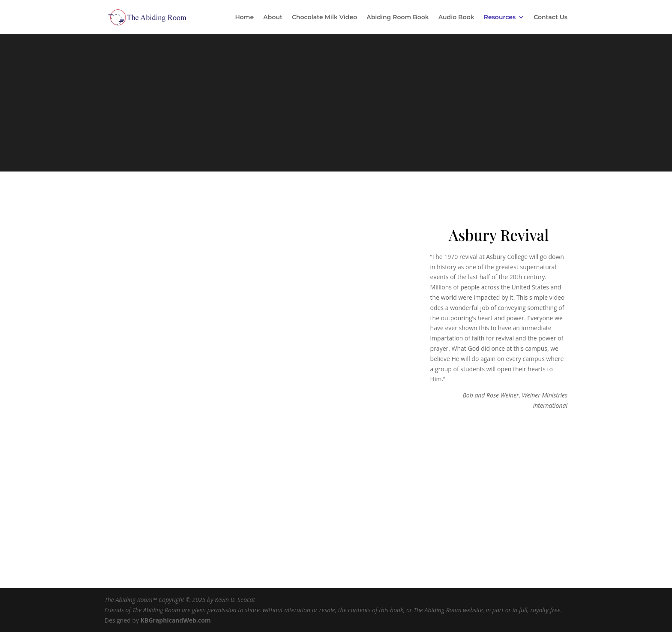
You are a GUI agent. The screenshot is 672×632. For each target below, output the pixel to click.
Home (244, 18)
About (273, 18)
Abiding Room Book (398, 18)
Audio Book (456, 18)
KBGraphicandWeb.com (176, 620)
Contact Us (550, 18)
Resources (500, 18)
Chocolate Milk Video (324, 18)
